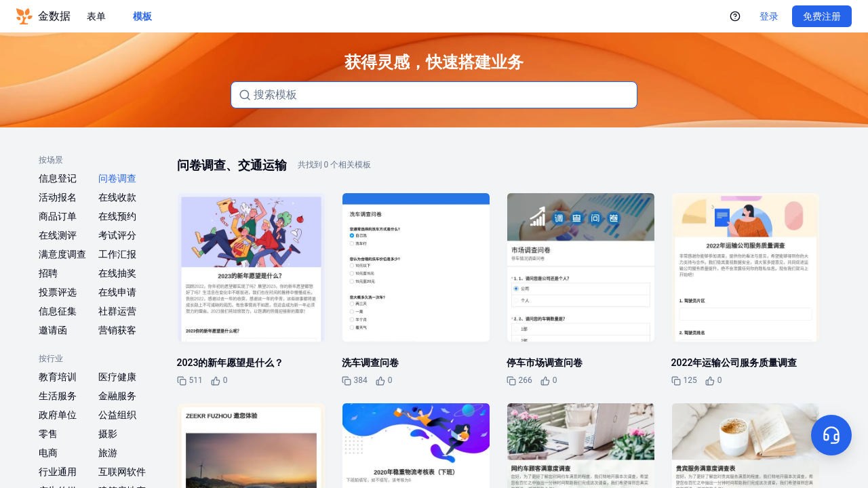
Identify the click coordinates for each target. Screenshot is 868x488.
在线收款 (117, 197)
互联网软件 (122, 472)
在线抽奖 (117, 273)
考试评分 (117, 235)
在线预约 (117, 216)
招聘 (48, 273)
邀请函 (53, 330)
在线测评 (58, 235)
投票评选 (58, 292)
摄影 (108, 434)
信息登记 (58, 178)
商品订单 (58, 216)
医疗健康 (117, 377)
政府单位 (58, 415)
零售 (48, 434)
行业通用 (58, 472)
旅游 (108, 453)
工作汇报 (117, 254)
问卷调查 (117, 178)
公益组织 (117, 415)
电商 (48, 453)
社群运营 (117, 311)
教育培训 (58, 377)
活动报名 (58, 197)
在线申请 (117, 292)
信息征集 (58, 311)
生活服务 (58, 396)
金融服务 (117, 396)
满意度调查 (62, 254)
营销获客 (117, 330)
